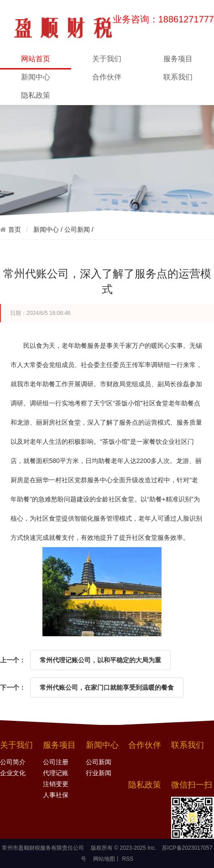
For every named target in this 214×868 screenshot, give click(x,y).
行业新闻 (99, 773)
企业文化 (13, 773)
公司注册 (56, 762)
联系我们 (178, 77)
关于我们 (107, 59)
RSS (127, 859)
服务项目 (178, 59)
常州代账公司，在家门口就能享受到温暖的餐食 (107, 687)
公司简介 (13, 762)
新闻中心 (36, 77)
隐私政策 (36, 95)
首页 (15, 229)
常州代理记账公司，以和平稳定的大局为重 (100, 660)
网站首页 (36, 61)
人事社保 (56, 795)
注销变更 (56, 784)
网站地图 (104, 859)
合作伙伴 (107, 77)
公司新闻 (77, 229)
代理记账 (56, 773)
